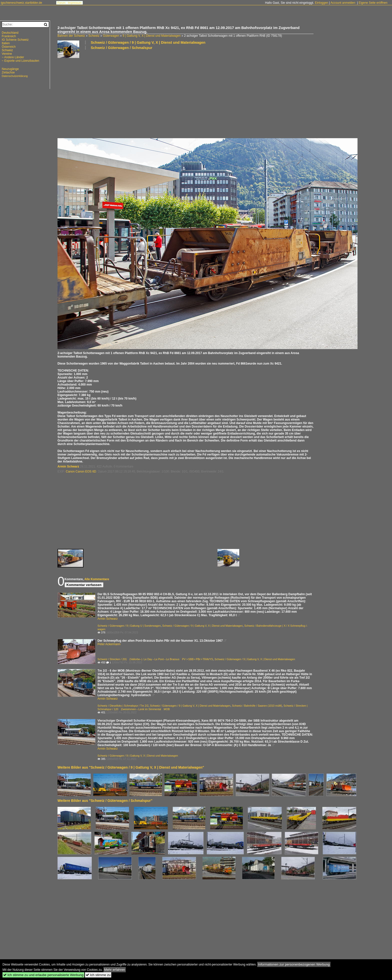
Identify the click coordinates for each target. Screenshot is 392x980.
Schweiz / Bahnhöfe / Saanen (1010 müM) (257, 706)
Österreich (9, 47)
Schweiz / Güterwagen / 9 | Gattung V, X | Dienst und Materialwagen (148, 42)
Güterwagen (111, 36)
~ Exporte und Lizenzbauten (20, 61)
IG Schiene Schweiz (15, 40)
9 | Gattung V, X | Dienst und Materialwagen (152, 36)
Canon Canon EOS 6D (81, 472)
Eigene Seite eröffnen (373, 3)
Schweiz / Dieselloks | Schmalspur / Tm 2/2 (123, 706)
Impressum (75, 3)
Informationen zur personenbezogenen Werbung (294, 964)
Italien (6, 43)
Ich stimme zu (98, 975)
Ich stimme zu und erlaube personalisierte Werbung (43, 975)
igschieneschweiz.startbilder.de (21, 3)
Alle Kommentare (97, 579)
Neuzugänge (10, 69)
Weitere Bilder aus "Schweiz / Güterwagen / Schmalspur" (105, 801)
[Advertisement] (207, 94)
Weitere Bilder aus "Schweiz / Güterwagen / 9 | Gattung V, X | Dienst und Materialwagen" (131, 767)
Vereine (7, 54)
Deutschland (10, 33)
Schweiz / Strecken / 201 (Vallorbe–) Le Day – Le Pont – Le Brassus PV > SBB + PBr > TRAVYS (155, 659)
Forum (61, 3)
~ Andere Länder (13, 57)
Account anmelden (343, 3)
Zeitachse (8, 72)
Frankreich (9, 36)
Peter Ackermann (109, 644)
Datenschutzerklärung (15, 76)
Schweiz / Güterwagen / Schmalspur (121, 48)
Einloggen (321, 3)
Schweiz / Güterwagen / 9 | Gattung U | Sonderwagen (129, 626)
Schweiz (94, 36)
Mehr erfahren (115, 970)
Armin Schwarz (68, 467)
